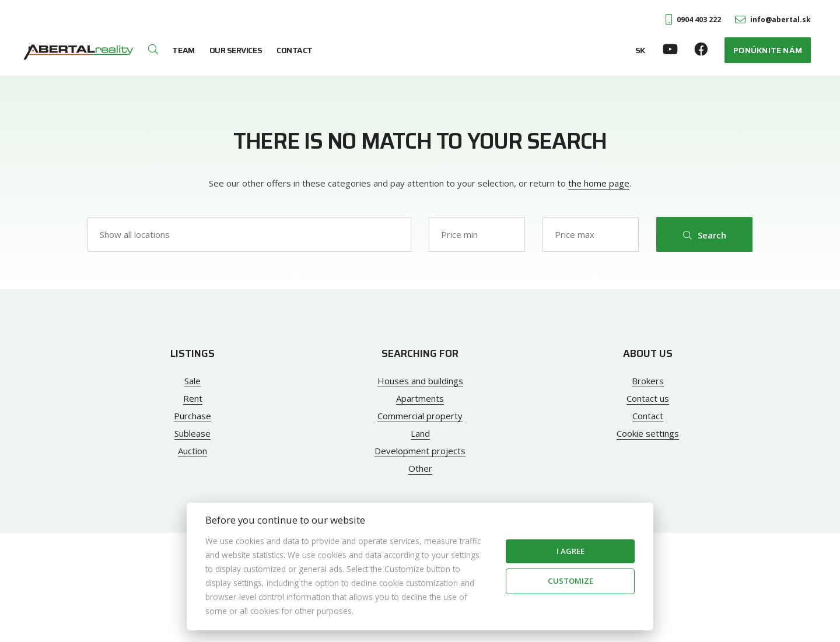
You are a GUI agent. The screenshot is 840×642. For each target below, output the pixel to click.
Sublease (192, 433)
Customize (570, 581)
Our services (236, 50)
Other (420, 468)
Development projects (420, 451)
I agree (570, 551)
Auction (192, 451)
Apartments (420, 398)
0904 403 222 (693, 20)
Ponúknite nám (768, 50)
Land (420, 433)
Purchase (192, 416)
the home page (599, 183)
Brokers (648, 381)
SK (640, 50)
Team (183, 50)
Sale (192, 381)
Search (705, 235)
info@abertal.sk (773, 20)
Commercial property (420, 416)
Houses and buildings (420, 381)
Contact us (648, 398)
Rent (193, 398)
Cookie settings (648, 433)
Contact (295, 50)
